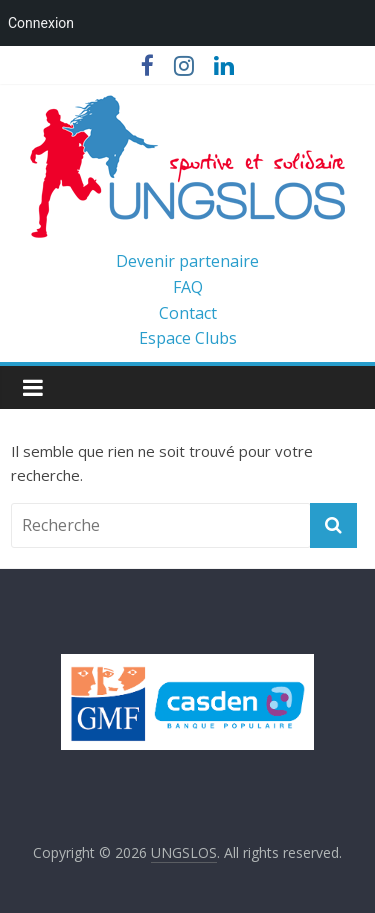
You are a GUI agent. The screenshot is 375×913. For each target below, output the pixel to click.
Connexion (41, 23)
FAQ (188, 287)
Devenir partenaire (187, 261)
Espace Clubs (188, 338)
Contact (188, 313)
